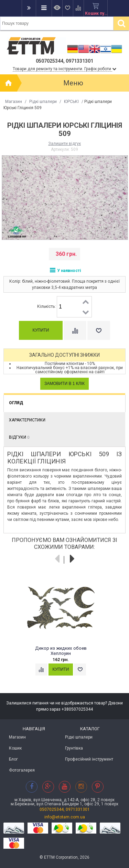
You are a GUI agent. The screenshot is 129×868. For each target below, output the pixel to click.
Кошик (15, 748)
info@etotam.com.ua (65, 817)
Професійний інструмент (89, 759)
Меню (73, 83)
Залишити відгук (64, 144)
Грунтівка (74, 748)
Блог (13, 759)
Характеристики (27, 420)
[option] (64, 631)
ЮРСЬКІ (71, 102)
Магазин (14, 102)
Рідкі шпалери (43, 102)
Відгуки (19, 437)
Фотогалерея (22, 770)
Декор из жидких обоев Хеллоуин (61, 651)
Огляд (16, 403)
